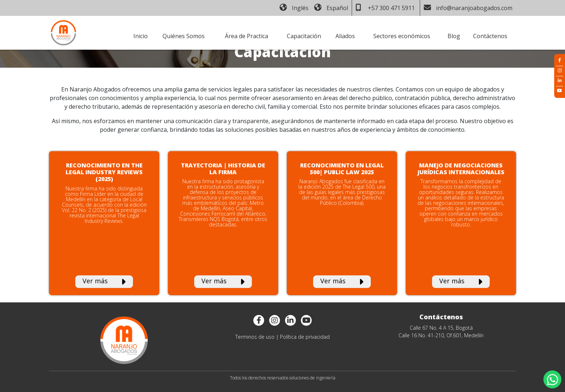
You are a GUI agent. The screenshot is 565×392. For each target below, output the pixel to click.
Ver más (104, 281)
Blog (454, 36)
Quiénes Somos (184, 36)
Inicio (141, 36)
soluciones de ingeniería (312, 378)
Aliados (345, 36)
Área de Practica (246, 36)
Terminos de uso (255, 337)
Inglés (294, 8)
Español (331, 8)
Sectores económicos (402, 36)
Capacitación (304, 36)
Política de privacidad (305, 337)
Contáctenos (490, 36)
